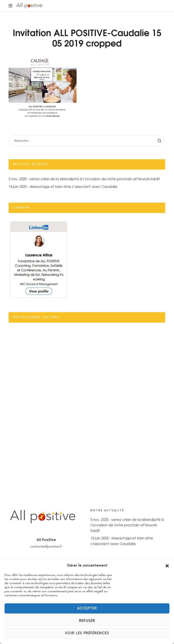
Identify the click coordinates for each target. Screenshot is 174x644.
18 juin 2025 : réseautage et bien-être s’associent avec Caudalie (63, 186)
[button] (167, 566)
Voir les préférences (87, 633)
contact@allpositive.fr (46, 547)
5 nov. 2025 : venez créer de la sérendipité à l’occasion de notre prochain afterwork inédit (84, 179)
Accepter (87, 608)
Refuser (87, 621)
